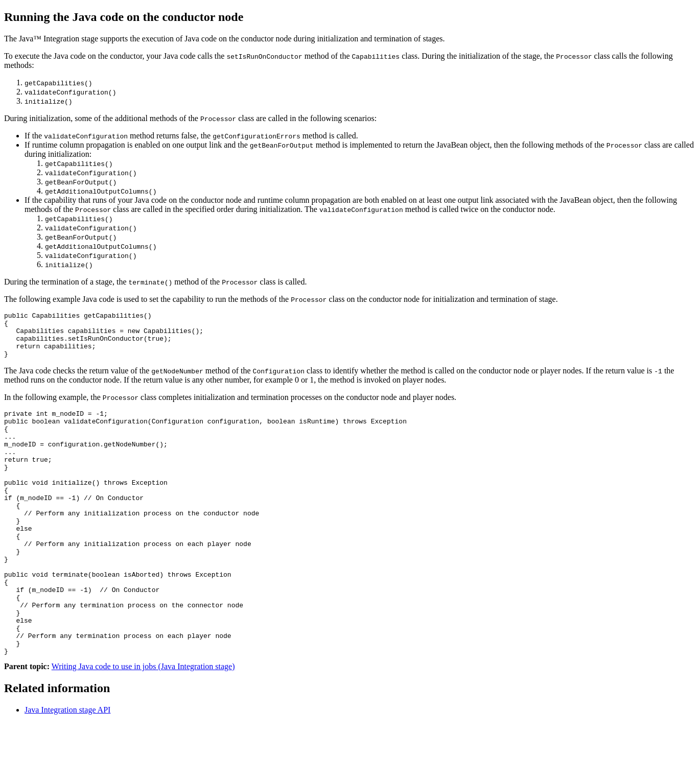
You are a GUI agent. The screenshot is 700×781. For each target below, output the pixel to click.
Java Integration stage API (67, 768)
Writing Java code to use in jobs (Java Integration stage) (143, 725)
